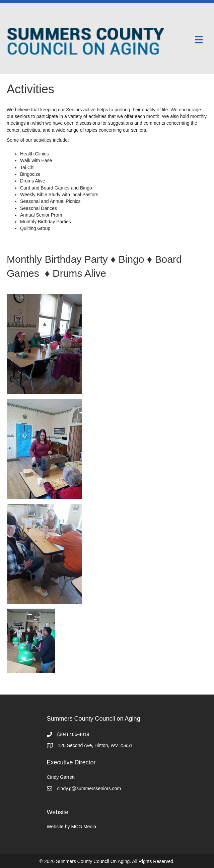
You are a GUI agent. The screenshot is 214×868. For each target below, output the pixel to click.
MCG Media (84, 827)
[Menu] (199, 39)
